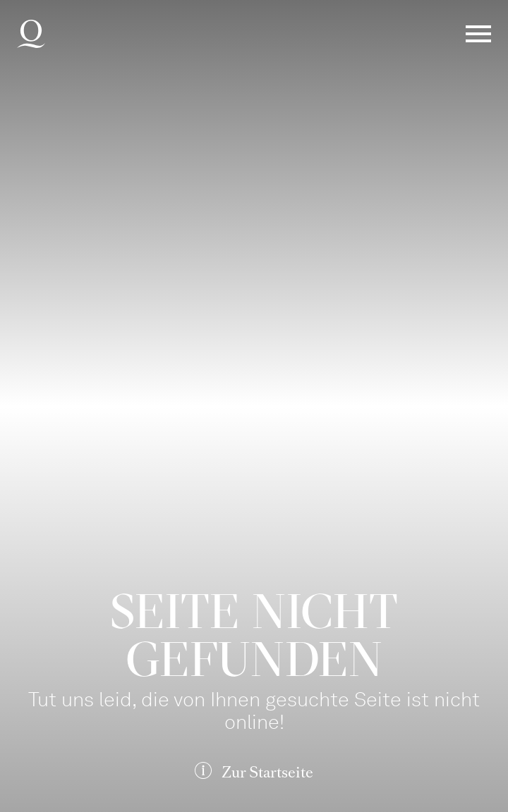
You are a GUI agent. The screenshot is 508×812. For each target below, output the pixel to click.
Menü (478, 34)
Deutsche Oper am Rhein (31, 34)
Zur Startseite (267, 772)
